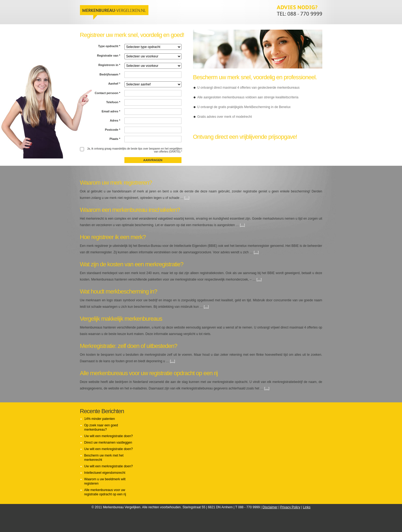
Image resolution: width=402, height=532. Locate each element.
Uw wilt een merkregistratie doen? (109, 436)
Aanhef (114, 84)
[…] (187, 198)
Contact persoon (108, 93)
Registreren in (109, 65)
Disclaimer (270, 507)
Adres (115, 120)
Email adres (111, 111)
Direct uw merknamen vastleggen (108, 443)
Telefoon (113, 102)
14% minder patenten (100, 419)
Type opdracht (109, 46)
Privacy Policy (290, 507)
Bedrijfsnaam (110, 74)
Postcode (113, 130)
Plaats (115, 139)
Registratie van (109, 56)
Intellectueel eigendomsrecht (105, 473)
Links (307, 507)
